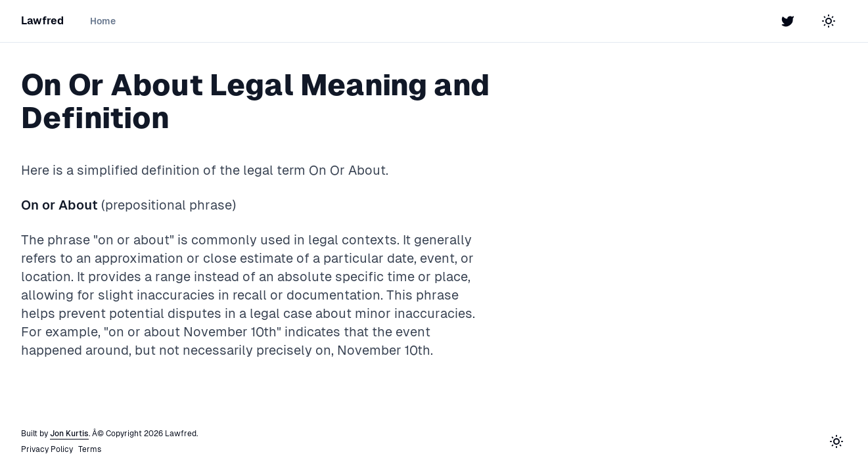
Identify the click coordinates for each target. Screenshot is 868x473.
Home (103, 21)
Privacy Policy (47, 449)
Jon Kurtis (69, 434)
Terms (90, 449)
